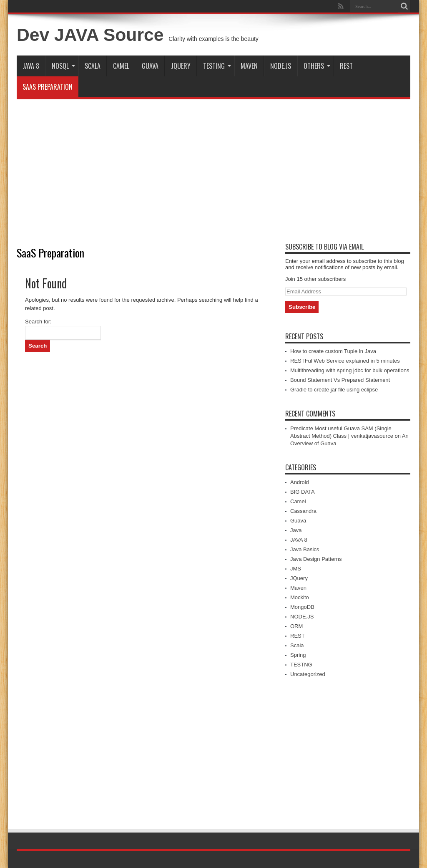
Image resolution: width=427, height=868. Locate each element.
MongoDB (302, 607)
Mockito (300, 597)
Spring (298, 655)
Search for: (38, 322)
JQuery (181, 66)
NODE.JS (281, 66)
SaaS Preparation (48, 87)
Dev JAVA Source (90, 35)
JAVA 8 (31, 66)
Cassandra (303, 511)
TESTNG (301, 665)
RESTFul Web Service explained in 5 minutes (345, 361)
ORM (296, 626)
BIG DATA (303, 492)
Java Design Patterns (316, 559)
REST (346, 66)
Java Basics (305, 549)
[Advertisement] (213, 166)
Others (317, 66)
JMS (296, 569)
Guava (150, 66)
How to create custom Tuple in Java (333, 351)
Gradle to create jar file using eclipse (334, 390)
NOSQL (63, 66)
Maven (249, 66)
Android (300, 482)
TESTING (217, 66)
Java (296, 530)
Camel (121, 66)
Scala (93, 66)
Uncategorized (308, 674)
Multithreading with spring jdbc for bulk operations (350, 370)
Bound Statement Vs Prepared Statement (340, 380)
